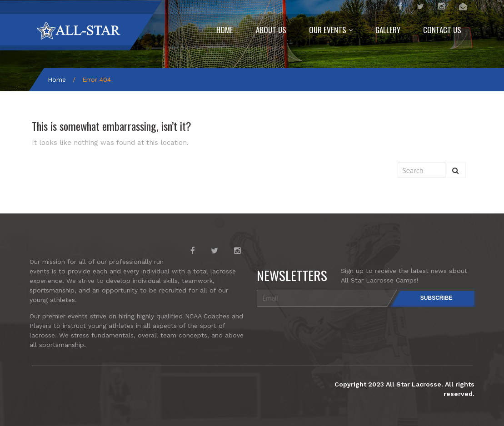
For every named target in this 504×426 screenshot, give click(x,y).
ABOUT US (271, 30)
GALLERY (388, 30)
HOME (225, 30)
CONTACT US (442, 30)
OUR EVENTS (328, 30)
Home (57, 79)
